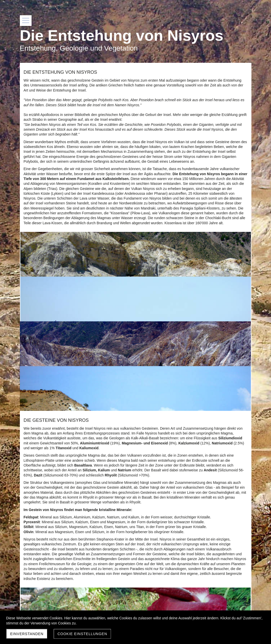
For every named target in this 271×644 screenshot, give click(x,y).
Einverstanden (27, 634)
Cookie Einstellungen (82, 634)
